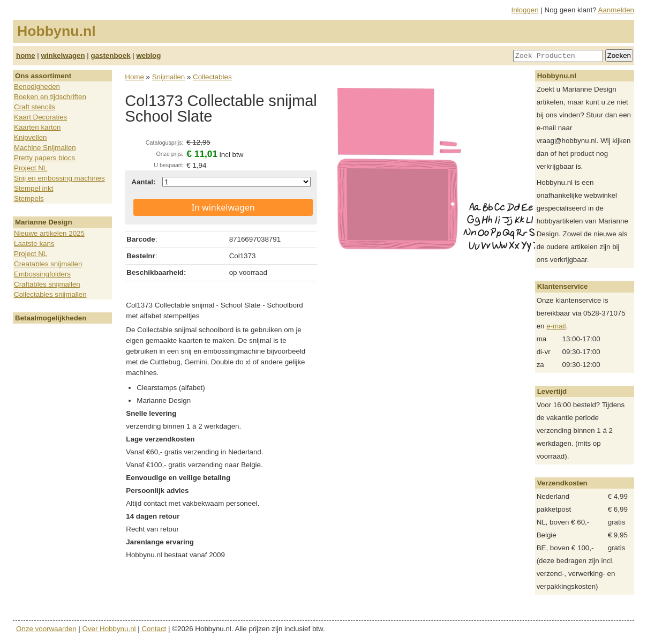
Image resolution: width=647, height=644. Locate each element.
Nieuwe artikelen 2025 (49, 233)
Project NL (31, 168)
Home (134, 77)
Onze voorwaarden (46, 629)
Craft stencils (35, 107)
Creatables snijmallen (48, 264)
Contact (154, 629)
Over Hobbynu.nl (109, 629)
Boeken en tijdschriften (50, 97)
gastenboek (111, 55)
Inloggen (525, 10)
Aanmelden (616, 10)
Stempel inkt (33, 188)
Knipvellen (31, 137)
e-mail (556, 326)
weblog (148, 55)
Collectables (212, 77)
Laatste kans (34, 244)
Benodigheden (37, 87)
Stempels (29, 199)
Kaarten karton (37, 127)
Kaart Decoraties (40, 117)
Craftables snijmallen (47, 284)
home (26, 55)
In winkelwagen (223, 207)
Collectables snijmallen (50, 294)
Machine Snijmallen (45, 148)
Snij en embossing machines (59, 178)
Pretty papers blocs (44, 158)
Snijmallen (169, 77)
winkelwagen (63, 55)
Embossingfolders (42, 274)
